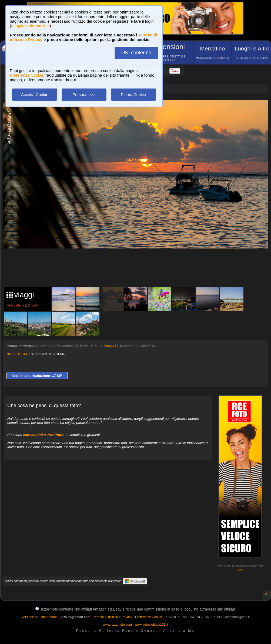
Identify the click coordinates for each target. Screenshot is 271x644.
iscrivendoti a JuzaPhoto (44, 435)
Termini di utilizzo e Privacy (113, 617)
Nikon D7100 (17, 354)
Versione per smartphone (39, 617)
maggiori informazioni (30, 26)
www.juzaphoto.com (117, 625)
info (240, 570)
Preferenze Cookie (26, 75)
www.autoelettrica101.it (151, 625)
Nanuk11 (111, 346)
